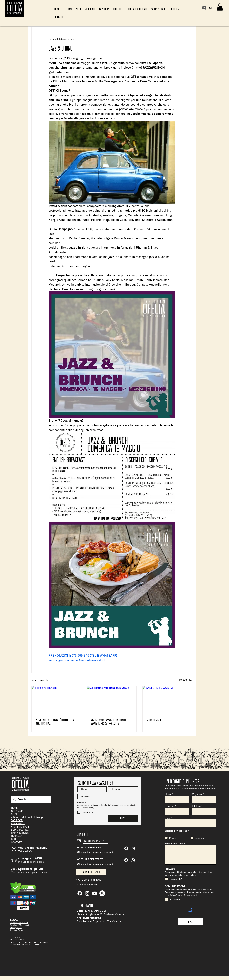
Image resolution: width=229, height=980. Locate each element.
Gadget (40, 817)
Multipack (27, 817)
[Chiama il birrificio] (90, 884)
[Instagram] (133, 860)
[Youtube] (95, 893)
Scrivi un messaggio (175, 844)
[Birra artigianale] (56, 700)
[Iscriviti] (123, 818)
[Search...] (31, 800)
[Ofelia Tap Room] (126, 848)
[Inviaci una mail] (95, 841)
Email (168, 818)
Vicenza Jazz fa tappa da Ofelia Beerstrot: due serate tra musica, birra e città (111, 722)
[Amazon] (102, 893)
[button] (220, 7)
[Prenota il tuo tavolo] (91, 872)
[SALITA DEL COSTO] (167, 700)
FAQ (29, 851)
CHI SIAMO (17, 811)
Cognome (197, 794)
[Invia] (190, 922)
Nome (168, 794)
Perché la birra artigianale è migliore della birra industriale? (55, 722)
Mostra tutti (186, 680)
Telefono (196, 806)
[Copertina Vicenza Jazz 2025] (112, 700)
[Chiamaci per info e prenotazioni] (98, 852)
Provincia (169, 806)
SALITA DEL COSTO (154, 720)
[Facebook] (126, 860)
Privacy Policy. (88, 808)
